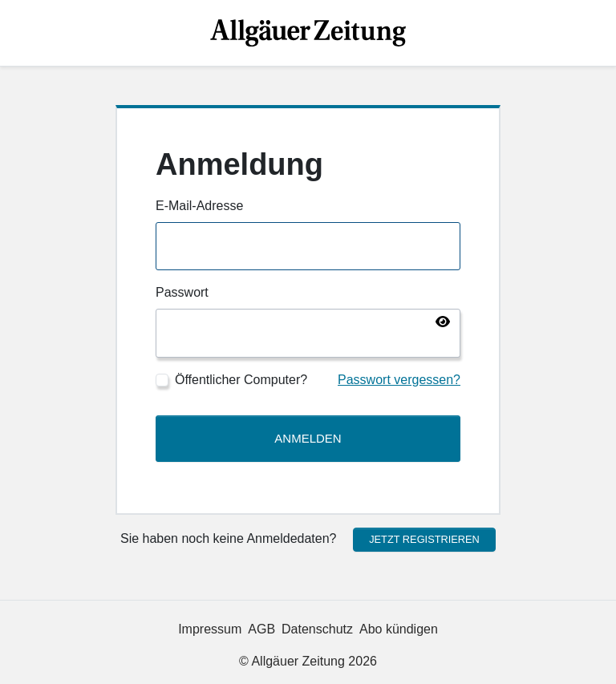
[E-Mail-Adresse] (308, 247)
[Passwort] (308, 333)
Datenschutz (317, 629)
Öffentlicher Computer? (241, 380)
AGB (261, 629)
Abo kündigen (399, 629)
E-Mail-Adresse (199, 206)
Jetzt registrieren (424, 539)
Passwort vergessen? (399, 380)
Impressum (210, 629)
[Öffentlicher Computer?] (162, 380)
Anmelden (308, 438)
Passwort (182, 292)
